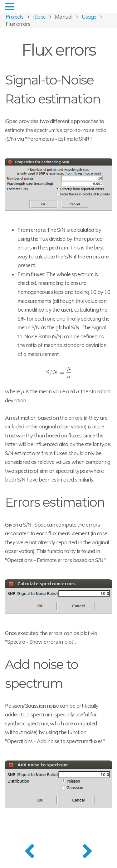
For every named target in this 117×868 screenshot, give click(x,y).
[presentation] (58, 372)
